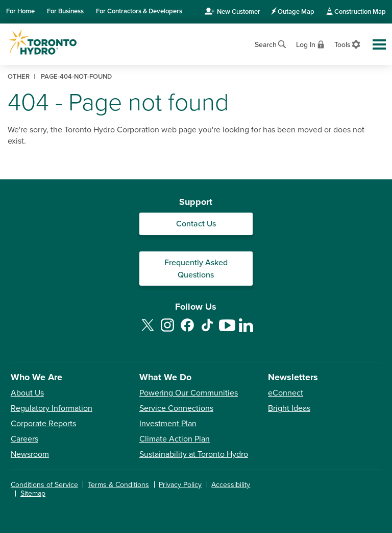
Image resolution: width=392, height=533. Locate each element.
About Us (27, 393)
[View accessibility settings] (348, 44)
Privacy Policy (180, 485)
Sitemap (33, 493)
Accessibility (231, 485)
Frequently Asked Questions (196, 269)
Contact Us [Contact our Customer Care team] (196, 224)
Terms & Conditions (118, 485)
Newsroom (30, 454)
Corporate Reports (43, 424)
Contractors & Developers (139, 11)
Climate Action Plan (175, 439)
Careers (24, 439)
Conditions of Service (44, 485)
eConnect (286, 393)
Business (65, 11)
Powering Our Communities (189, 393)
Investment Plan (168, 424)
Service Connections (176, 408)
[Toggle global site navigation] (379, 44)
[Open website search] (271, 43)
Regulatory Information (52, 408)
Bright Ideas (289, 408)
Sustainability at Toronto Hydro (194, 454)
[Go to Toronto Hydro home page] (42, 42)
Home (20, 11)
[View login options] (311, 44)
